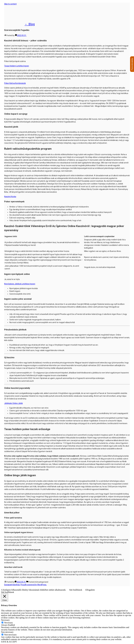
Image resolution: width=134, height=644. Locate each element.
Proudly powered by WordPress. (34, 585)
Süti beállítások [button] (76, 590)
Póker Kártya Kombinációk (15, 83)
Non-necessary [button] (7, 632)
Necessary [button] (5, 620)
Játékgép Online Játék (13, 403)
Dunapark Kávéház (21, 14)
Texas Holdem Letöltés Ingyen (17, 66)
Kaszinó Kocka (10, 197)
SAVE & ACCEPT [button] (9, 642)
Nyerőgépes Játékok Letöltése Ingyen (20, 284)
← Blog (30, 24)
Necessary (9, 623)
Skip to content (10, 4)
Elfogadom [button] (90, 590)
